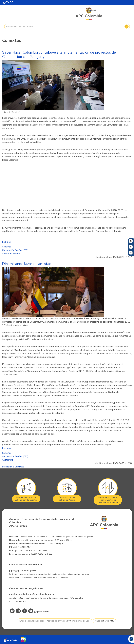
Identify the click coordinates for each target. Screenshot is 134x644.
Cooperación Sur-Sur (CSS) (15, 250)
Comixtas (7, 247)
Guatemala (8, 460)
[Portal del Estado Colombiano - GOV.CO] (8, 3)
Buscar (127, 27)
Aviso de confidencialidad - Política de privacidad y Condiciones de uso (54, 621)
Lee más (6, 242)
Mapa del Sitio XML (104, 621)
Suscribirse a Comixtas (13, 467)
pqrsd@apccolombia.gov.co (23, 571)
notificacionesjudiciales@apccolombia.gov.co (32, 594)
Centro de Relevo (11, 254)
